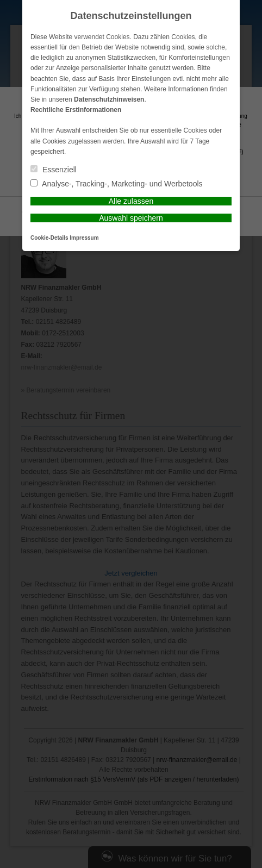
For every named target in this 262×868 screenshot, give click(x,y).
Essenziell (54, 170)
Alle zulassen (131, 201)
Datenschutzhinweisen (109, 99)
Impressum (84, 238)
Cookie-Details (49, 238)
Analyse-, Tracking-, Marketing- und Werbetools (117, 184)
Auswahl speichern (131, 218)
